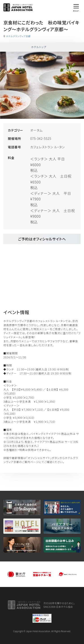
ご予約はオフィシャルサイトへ (42, 239)
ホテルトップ (39, 47)
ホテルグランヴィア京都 (18, 36)
